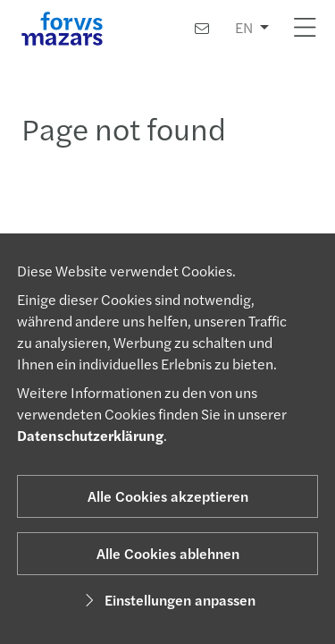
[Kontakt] (202, 28)
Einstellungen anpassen (167, 600)
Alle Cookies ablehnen (168, 553)
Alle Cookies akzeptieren (168, 496)
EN (244, 27)
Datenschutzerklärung (90, 435)
